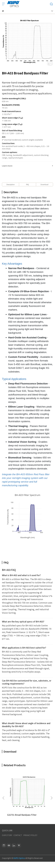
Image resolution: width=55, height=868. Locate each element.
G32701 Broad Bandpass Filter (22, 815)
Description (11, 184)
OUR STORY (7, 835)
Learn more (7, 166)
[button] (51, 798)
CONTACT (18, 835)
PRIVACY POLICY (30, 835)
